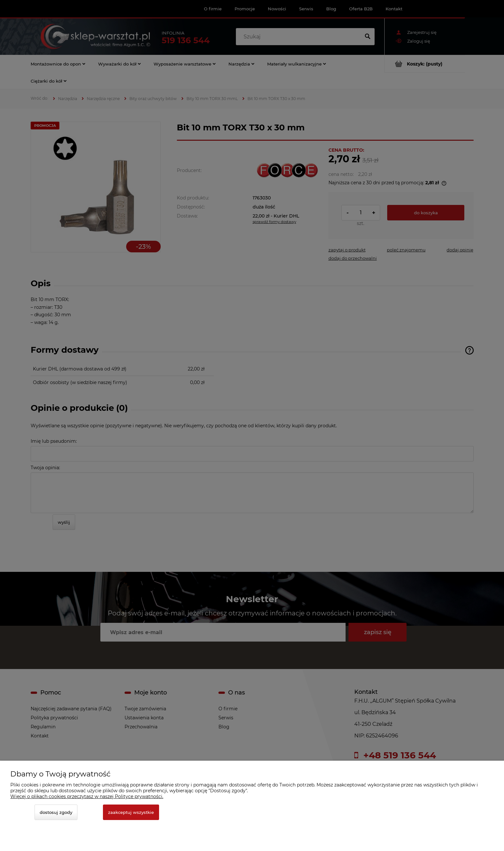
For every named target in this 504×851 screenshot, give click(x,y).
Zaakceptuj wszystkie (131, 812)
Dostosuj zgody (56, 812)
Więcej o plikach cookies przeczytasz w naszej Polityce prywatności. (87, 796)
